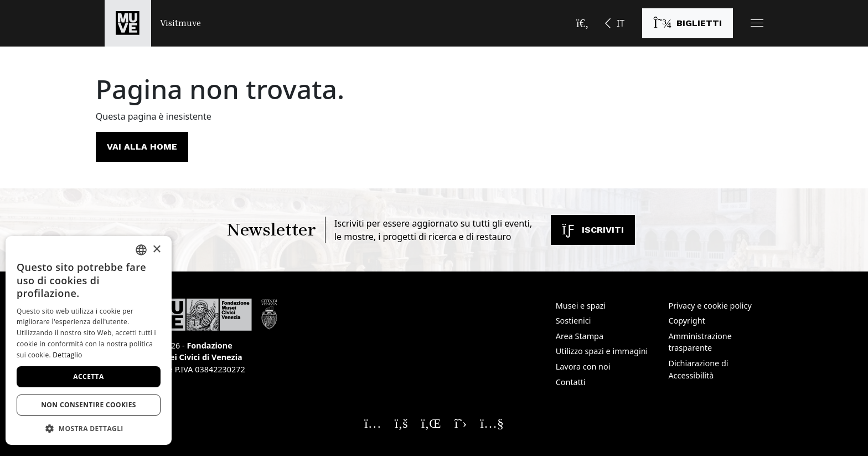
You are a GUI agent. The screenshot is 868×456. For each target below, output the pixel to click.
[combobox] (141, 250)
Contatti (571, 382)
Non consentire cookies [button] (89, 405)
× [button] (156, 250)
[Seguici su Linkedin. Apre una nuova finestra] (431, 423)
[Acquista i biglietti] (688, 23)
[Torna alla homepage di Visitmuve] (153, 23)
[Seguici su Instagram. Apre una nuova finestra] (373, 423)
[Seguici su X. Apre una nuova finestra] (461, 423)
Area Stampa (580, 336)
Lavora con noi (583, 367)
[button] (757, 23)
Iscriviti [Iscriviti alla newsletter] (593, 230)
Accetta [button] (88, 376)
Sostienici (573, 321)
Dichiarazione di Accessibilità (698, 369)
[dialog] (89, 340)
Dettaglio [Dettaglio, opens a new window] (67, 355)
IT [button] (621, 23)
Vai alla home (142, 147)
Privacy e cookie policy (710, 306)
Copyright (686, 321)
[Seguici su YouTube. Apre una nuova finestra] (492, 423)
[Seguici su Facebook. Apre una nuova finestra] (401, 423)
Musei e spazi (581, 306)
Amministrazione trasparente (700, 342)
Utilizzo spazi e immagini (602, 351)
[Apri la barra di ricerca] (582, 23)
